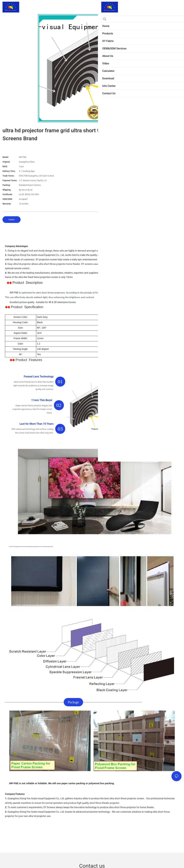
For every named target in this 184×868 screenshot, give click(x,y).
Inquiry (12, 220)
